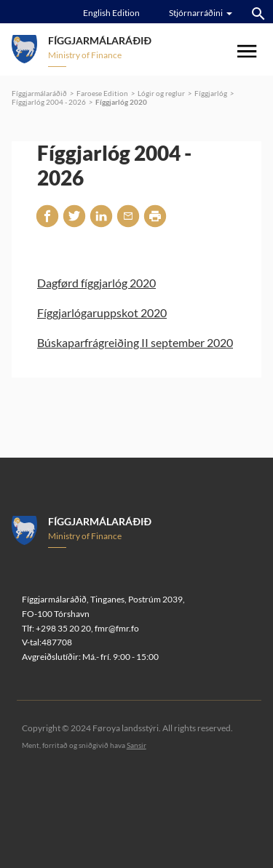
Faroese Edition (102, 93)
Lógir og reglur (161, 93)
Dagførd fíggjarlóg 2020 (96, 283)
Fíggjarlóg (211, 93)
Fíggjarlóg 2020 (121, 102)
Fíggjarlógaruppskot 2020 (102, 312)
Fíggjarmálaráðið (39, 93)
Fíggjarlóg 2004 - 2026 (49, 102)
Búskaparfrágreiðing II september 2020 (135, 342)
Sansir (136, 745)
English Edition (111, 13)
